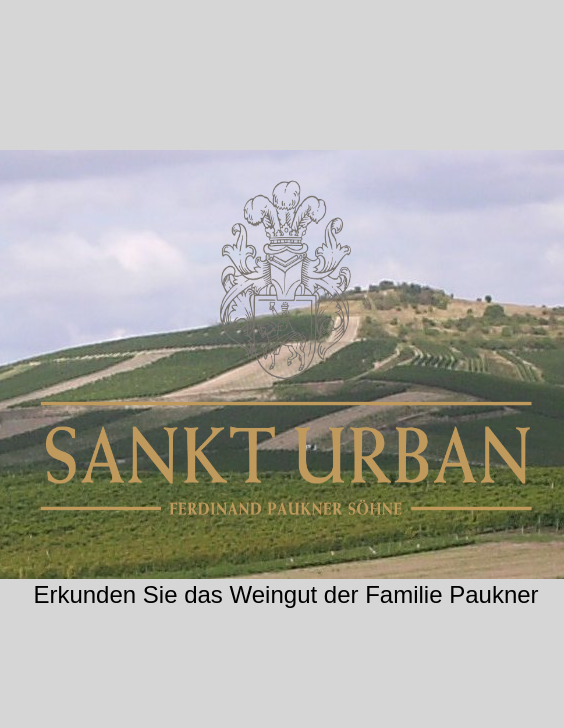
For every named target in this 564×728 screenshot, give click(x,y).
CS (286, 685)
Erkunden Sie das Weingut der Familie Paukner (285, 594)
